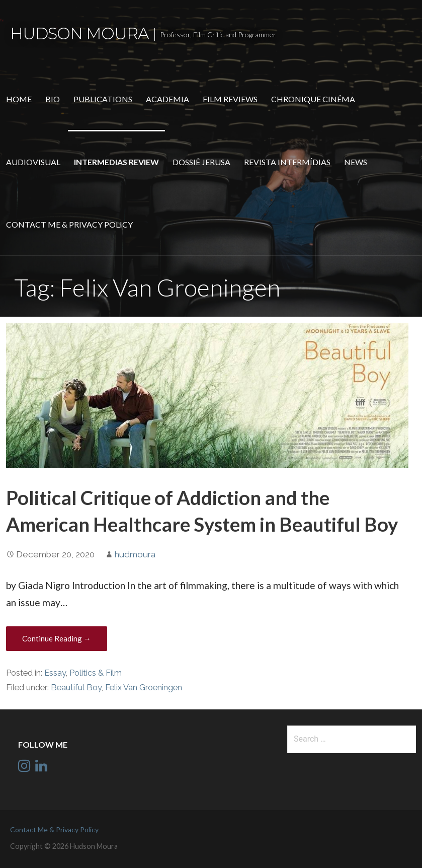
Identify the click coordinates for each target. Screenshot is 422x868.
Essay (55, 673)
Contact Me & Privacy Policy (69, 224)
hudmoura (135, 554)
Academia (167, 99)
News (356, 162)
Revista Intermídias (287, 162)
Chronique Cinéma (313, 99)
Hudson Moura (79, 33)
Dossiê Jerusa (201, 162)
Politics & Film (96, 673)
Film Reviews (230, 99)
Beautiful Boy (76, 688)
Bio (53, 99)
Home (19, 99)
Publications (103, 99)
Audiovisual (33, 162)
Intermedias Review (116, 162)
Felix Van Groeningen (144, 688)
